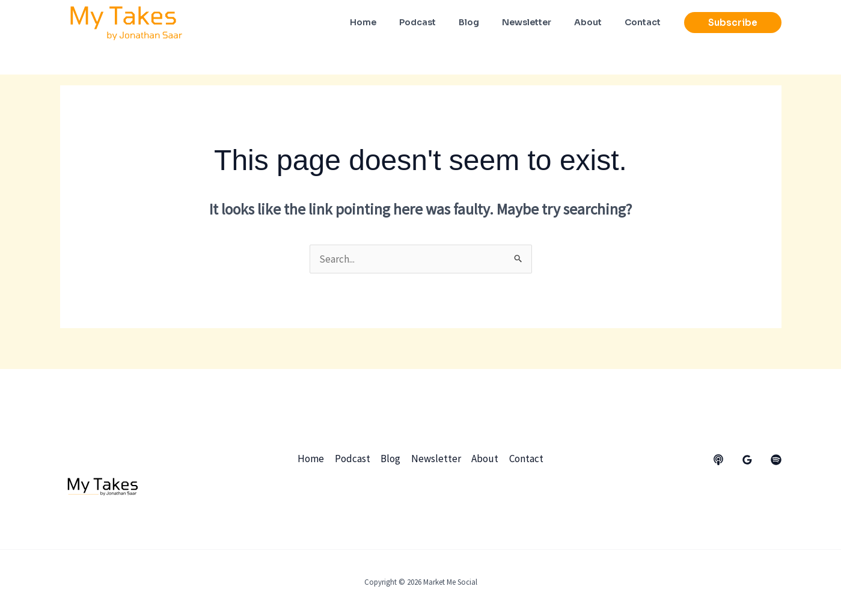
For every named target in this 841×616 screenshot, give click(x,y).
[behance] (718, 460)
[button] (733, 23)
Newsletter (436, 459)
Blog (391, 459)
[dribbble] (776, 460)
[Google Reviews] (747, 460)
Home (312, 459)
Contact (526, 459)
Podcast (353, 459)
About (485, 459)
